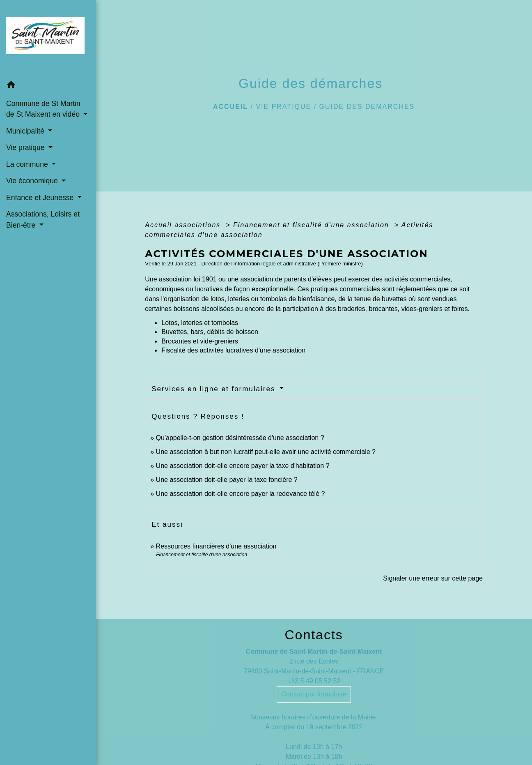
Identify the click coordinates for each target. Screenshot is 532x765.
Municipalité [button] (26, 131)
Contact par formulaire (314, 694)
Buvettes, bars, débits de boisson (210, 332)
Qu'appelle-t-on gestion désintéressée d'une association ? (240, 438)
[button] (48, 86)
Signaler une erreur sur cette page (433, 578)
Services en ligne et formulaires (215, 389)
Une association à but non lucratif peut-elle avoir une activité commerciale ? (266, 452)
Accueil (230, 107)
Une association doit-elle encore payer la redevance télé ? (241, 494)
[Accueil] (48, 38)
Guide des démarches (367, 107)
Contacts (314, 635)
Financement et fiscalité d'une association (312, 225)
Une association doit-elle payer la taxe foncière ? (227, 480)
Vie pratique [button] (26, 147)
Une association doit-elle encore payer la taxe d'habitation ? (243, 466)
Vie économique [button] (33, 181)
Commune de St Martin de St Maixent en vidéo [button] (44, 109)
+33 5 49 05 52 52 (314, 681)
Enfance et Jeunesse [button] (41, 198)
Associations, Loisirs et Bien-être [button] (43, 219)
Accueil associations (184, 225)
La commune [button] (28, 164)
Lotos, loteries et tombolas (200, 323)
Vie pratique (283, 107)
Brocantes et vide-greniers (200, 341)
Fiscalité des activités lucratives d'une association (233, 350)
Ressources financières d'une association (216, 546)
